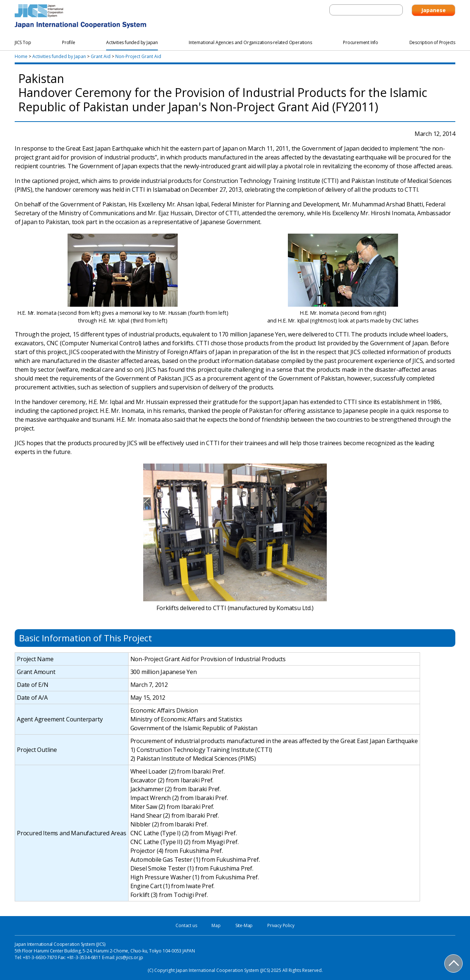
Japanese (433, 10)
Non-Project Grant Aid (138, 56)
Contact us (186, 925)
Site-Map (244, 925)
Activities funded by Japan (59, 56)
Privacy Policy (281, 925)
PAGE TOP (454, 964)
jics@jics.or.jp (130, 957)
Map (216, 925)
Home (21, 56)
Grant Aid (101, 56)
